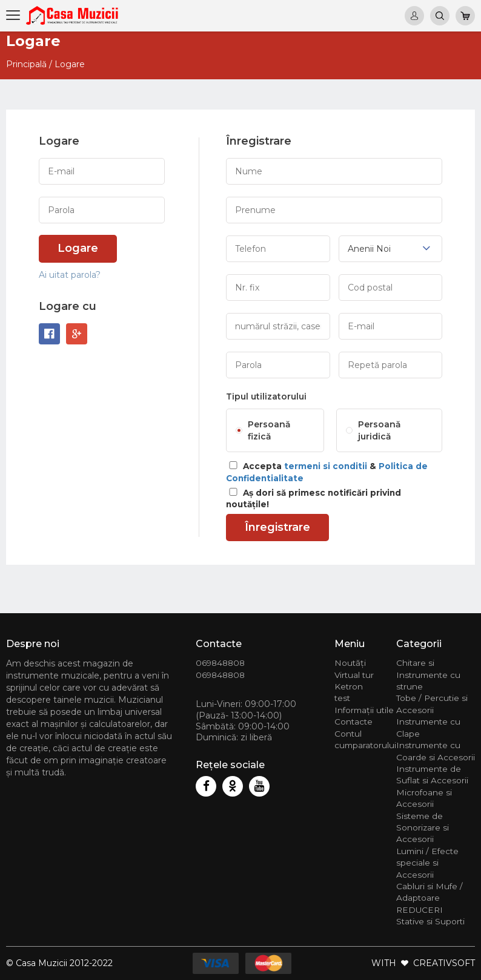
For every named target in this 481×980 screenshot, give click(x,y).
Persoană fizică (269, 430)
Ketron (349, 686)
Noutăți (350, 663)
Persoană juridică (380, 430)
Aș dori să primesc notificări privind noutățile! (313, 498)
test (342, 698)
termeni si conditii (326, 466)
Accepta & (327, 472)
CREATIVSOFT (444, 963)
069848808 (220, 663)
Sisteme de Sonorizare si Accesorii (423, 828)
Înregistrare (277, 527)
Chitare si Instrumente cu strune (428, 675)
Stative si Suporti (430, 921)
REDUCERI (420, 910)
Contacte (353, 722)
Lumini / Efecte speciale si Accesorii (427, 863)
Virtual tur (354, 675)
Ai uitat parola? (70, 275)
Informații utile (364, 710)
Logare (78, 248)
